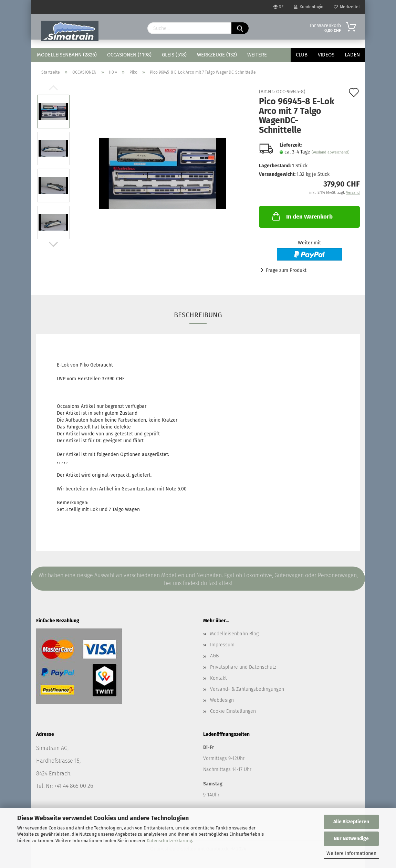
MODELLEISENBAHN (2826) (67, 55)
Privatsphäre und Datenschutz (243, 667)
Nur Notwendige (351, 839)
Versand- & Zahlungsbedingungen (247, 689)
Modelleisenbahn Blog (234, 634)
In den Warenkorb (302, 216)
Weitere (257, 55)
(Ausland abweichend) (331, 152)
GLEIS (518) (174, 55)
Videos (326, 55)
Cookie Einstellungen (233, 711)
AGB (214, 656)
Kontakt (218, 678)
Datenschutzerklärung (169, 841)
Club (302, 55)
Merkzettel (347, 7)
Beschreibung (198, 315)
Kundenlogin (309, 7)
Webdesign (222, 700)
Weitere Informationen (351, 853)
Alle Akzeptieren (351, 822)
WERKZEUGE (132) (217, 55)
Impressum (222, 645)
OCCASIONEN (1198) (129, 55)
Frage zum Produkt (286, 270)
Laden (352, 55)
